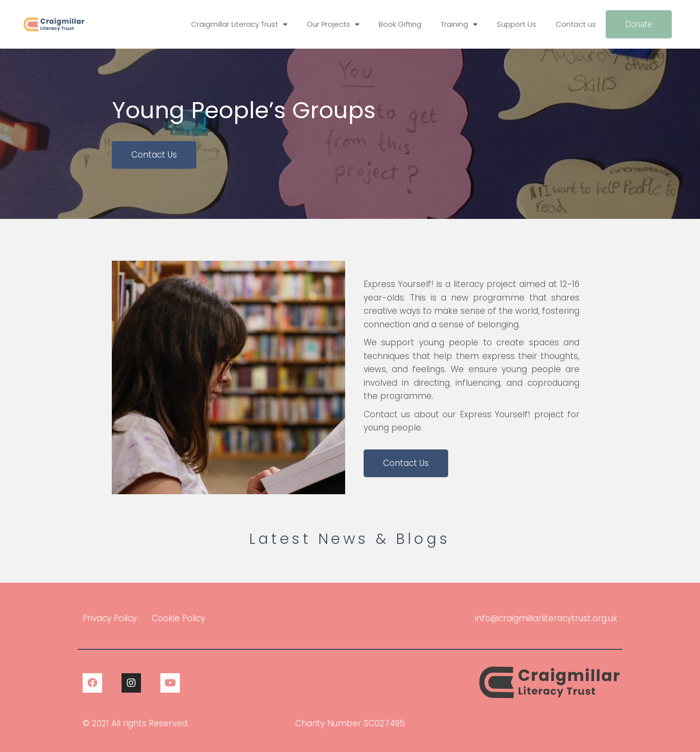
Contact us (576, 24)
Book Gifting (400, 24)
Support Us (516, 24)
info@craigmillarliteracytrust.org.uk (546, 618)
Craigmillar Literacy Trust (239, 25)
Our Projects (333, 25)
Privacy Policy (110, 618)
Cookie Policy (178, 618)
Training (459, 25)
